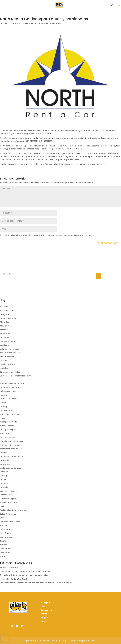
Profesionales (6, 495)
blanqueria (5, 337)
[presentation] (5, 639)
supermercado (7, 537)
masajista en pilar (8, 430)
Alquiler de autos (8, 326)
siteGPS (7, 23)
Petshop (4, 476)
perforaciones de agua (11, 468)
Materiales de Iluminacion (12, 441)
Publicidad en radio (9, 503)
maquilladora (6, 410)
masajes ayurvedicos (10, 422)
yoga (2, 556)
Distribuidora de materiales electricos (17, 376)
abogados (5, 314)
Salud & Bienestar (8, 514)
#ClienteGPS (6, 307)
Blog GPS (45, 618)
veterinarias (5, 549)
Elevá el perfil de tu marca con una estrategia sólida (24, 575)
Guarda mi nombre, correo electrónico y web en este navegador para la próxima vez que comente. (49, 235)
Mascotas (5, 433)
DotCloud (91, 641)
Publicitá (44, 622)
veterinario (5, 552)
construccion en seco (10, 353)
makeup (4, 407)
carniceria (5, 345)
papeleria (4, 460)
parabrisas (5, 464)
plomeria (4, 479)
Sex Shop (4, 526)
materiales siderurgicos (11, 449)
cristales (4, 368)
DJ (1, 380)
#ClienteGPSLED (7, 311)
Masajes (4, 418)
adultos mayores (8, 318)
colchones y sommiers (10, 349)
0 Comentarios (54, 23)
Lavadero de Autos (9, 399)
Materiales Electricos (9, 445)
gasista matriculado (9, 387)
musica (3, 453)
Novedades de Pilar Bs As (34, 23)
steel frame (5, 533)
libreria (3, 403)
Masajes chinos (7, 426)
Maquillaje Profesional (10, 414)
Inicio (43, 606)
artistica (4, 330)
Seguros (4, 518)
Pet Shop (4, 472)
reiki (2, 506)
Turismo (4, 545)
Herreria (4, 395)
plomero (4, 483)
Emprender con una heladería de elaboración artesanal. (26, 571)
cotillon (3, 360)
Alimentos (5, 322)
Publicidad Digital (8, 499)
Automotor (5, 334)
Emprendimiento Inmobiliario (13, 383)
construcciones (7, 357)
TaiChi (3, 541)
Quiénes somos (48, 610)
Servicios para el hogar (11, 522)
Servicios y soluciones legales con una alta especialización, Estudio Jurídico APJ (37, 583)
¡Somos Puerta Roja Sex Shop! (13, 579)
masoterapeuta (7, 437)
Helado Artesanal (8, 391)
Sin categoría (6, 529)
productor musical (9, 491)
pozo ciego (5, 487)
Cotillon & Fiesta (7, 364)
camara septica (7, 341)
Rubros (44, 614)
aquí (81, 149)
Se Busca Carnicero (9, 567)
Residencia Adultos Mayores (13, 510)
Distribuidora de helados (11, 372)
